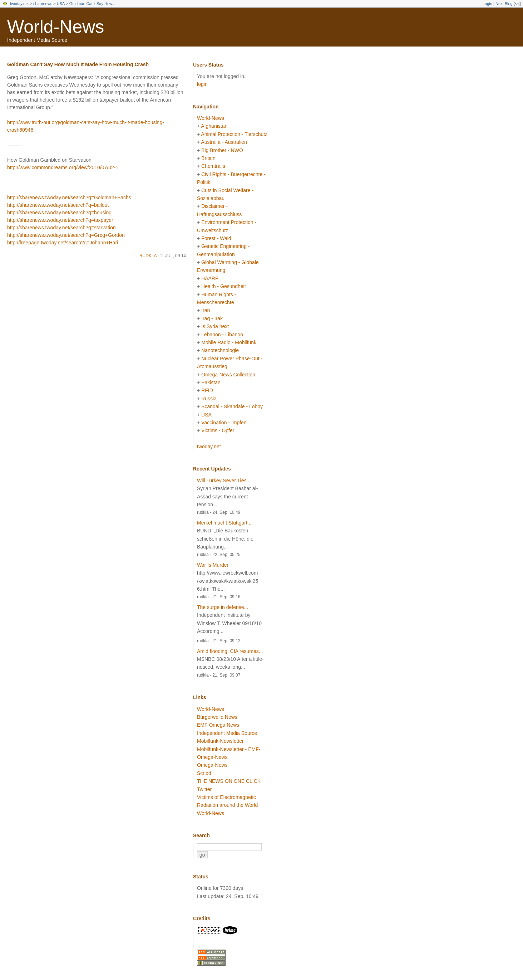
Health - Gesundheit (224, 286)
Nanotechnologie (220, 350)
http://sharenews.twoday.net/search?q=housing (59, 213)
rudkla (148, 256)
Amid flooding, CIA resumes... (230, 651)
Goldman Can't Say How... (92, 4)
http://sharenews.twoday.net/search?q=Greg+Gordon (66, 235)
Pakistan (211, 382)
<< (517, 4)
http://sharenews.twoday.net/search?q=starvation (61, 228)
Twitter (204, 789)
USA (61, 4)
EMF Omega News (218, 725)
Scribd (204, 773)
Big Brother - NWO (222, 150)
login (202, 84)
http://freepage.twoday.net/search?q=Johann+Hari (63, 243)
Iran (206, 310)
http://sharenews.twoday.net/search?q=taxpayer (60, 220)
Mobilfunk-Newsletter (220, 741)
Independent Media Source (227, 733)
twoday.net (19, 4)
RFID (207, 390)
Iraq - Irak (212, 318)
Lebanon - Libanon (222, 335)
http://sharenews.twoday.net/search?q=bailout (58, 205)
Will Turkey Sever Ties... (224, 481)
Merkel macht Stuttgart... (224, 523)
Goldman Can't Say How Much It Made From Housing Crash (78, 64)
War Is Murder (213, 565)
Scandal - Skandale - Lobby (232, 406)
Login (487, 4)
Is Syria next (215, 326)
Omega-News (212, 765)
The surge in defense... (223, 607)
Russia (209, 399)
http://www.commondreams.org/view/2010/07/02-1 (63, 167)
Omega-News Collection (228, 375)
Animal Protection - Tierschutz (234, 134)
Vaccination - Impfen (224, 423)
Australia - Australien (224, 142)
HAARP (210, 278)
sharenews (43, 4)
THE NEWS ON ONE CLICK (229, 781)
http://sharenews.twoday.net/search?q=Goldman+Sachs (69, 198)
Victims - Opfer (218, 430)
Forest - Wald (216, 238)
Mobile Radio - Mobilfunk (229, 342)
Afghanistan (214, 126)
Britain (208, 158)
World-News (56, 27)
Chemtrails (213, 166)
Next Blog (504, 4)
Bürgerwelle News (217, 717)
